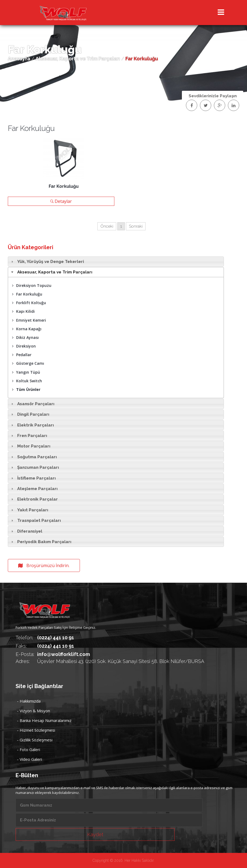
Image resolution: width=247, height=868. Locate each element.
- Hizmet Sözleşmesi (36, 730)
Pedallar (22, 355)
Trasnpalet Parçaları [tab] (35, 520)
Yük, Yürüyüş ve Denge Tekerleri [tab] (47, 262)
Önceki (107, 226)
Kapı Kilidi (23, 311)
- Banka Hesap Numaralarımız (44, 720)
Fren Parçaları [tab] (28, 436)
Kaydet (95, 834)
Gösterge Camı (28, 363)
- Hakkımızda (29, 701)
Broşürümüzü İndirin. (44, 565)
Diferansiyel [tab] (26, 531)
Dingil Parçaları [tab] (29, 414)
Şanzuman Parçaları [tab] (34, 467)
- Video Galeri (29, 759)
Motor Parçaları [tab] (30, 446)
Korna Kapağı (27, 329)
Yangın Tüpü (26, 372)
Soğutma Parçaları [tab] (33, 457)
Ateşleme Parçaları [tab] (34, 489)
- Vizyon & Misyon (33, 711)
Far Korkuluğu (27, 294)
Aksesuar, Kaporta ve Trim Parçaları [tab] (51, 272)
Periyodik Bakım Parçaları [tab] (40, 542)
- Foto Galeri (29, 749)
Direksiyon (24, 346)
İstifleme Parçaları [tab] (33, 478)
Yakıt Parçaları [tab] (29, 510)
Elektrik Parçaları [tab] (32, 425)
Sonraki (136, 226)
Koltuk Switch (27, 381)
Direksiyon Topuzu (32, 285)
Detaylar (61, 201)
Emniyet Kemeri (29, 320)
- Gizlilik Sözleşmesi (35, 740)
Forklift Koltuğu (29, 303)
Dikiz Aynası (25, 337)
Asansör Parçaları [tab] (32, 404)
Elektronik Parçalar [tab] (34, 499)
